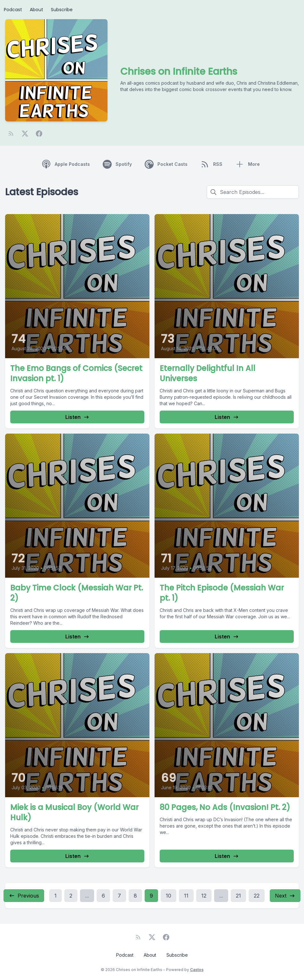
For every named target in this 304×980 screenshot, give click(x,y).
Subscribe (62, 10)
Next (285, 896)
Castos (197, 970)
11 (186, 896)
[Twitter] (25, 134)
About (36, 10)
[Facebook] (39, 134)
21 (238, 896)
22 (257, 896)
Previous (24, 896)
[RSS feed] (11, 134)
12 (204, 896)
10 (168, 896)
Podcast (13, 10)
